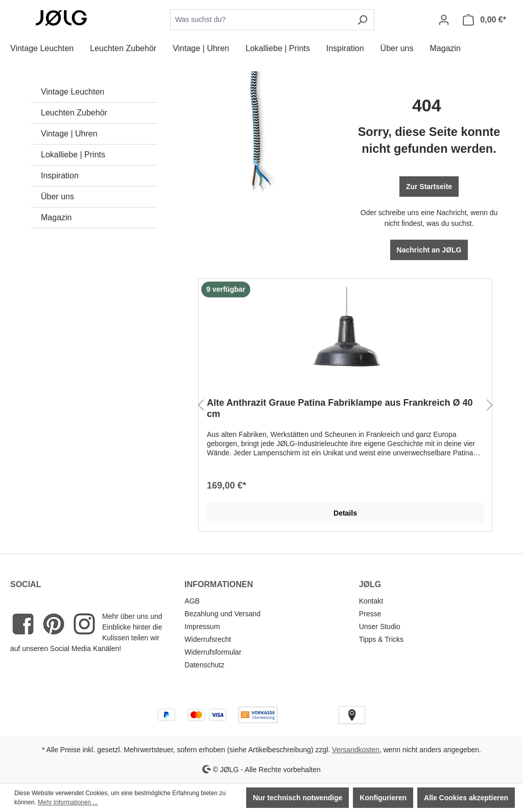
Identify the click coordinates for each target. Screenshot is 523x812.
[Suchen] (362, 20)
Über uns (57, 196)
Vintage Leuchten (73, 92)
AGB (192, 601)
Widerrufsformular (213, 652)
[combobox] (260, 20)
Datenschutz (204, 665)
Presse (370, 614)
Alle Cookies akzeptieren (466, 798)
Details (345, 513)
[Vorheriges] (201, 405)
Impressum (202, 627)
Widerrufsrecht (208, 639)
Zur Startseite (429, 187)
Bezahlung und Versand (222, 614)
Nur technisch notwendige (298, 798)
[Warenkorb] (484, 20)
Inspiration (60, 176)
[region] (345, 405)
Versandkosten (356, 750)
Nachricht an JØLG (429, 250)
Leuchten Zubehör (74, 113)
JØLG (370, 584)
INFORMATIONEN (219, 584)
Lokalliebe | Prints (73, 155)
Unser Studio (380, 627)
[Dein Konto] (444, 20)
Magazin (56, 217)
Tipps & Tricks (381, 639)
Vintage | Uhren (69, 134)
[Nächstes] (490, 405)
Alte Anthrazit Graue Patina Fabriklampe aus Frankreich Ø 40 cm (340, 408)
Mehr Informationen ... (68, 802)
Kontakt (371, 601)
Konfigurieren (383, 798)
